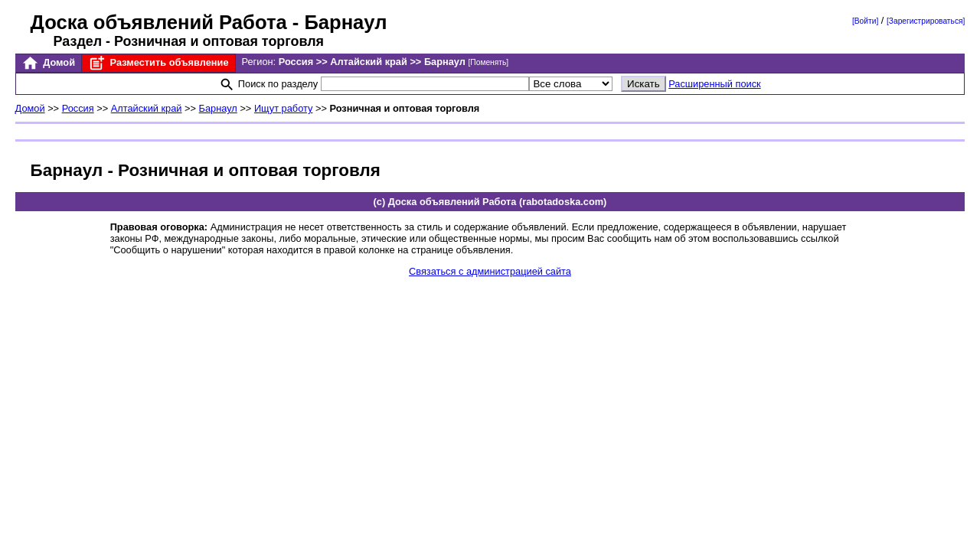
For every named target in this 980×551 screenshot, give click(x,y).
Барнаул (218, 108)
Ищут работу (284, 108)
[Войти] (865, 21)
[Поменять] (489, 62)
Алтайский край (147, 108)
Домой (48, 63)
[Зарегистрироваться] (926, 21)
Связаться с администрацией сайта (490, 271)
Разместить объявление (158, 63)
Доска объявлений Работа (159, 22)
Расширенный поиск (715, 84)
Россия (78, 108)
